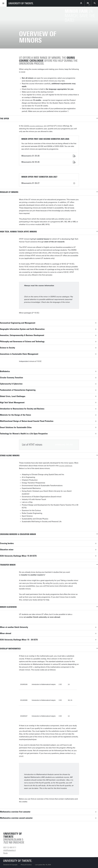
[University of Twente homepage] (21, 3)
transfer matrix (58, 583)
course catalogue (66, 466)
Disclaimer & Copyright (10, 865)
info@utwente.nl (9, 850)
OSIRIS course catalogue (33, 126)
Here (38, 586)
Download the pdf (64, 445)
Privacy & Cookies (26, 865)
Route (5, 853)
